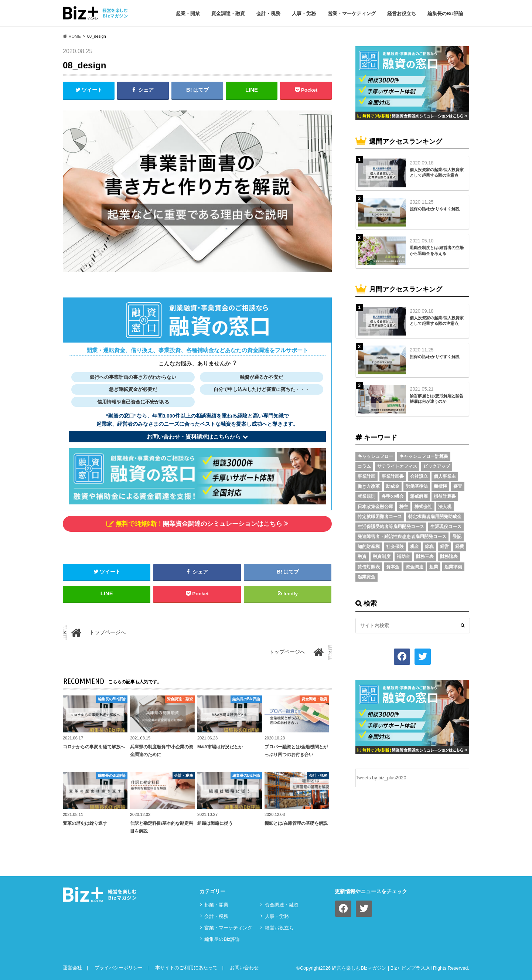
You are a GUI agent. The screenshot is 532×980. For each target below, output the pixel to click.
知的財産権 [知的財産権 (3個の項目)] (369, 547)
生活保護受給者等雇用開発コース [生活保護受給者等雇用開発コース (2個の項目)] (391, 527)
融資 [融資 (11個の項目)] (362, 557)
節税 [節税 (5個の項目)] (429, 547)
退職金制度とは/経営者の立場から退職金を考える (437, 250)
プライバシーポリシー (119, 968)
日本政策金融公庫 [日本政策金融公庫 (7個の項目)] (375, 507)
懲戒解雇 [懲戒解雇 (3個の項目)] (419, 496)
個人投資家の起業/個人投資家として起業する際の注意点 (437, 172)
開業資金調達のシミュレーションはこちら (197, 523)
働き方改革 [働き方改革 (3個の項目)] (369, 486)
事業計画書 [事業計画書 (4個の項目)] (393, 476)
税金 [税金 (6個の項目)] (415, 547)
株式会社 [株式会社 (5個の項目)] (423, 507)
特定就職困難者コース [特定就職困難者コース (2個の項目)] (380, 517)
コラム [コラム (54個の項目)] (364, 466)
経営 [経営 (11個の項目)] (444, 547)
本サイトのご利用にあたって (186, 968)
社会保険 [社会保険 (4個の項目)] (395, 547)
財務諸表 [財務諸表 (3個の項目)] (449, 557)
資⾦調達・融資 (228, 13)
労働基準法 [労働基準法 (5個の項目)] (417, 486)
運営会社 (72, 968)
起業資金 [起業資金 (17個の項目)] (366, 577)
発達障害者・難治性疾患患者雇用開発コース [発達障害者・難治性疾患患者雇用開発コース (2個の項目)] (402, 537)
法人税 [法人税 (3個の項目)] (445, 507)
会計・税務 (268, 13)
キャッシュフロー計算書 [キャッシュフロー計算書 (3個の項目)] (424, 456)
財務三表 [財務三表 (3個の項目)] (425, 557)
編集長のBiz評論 (446, 13)
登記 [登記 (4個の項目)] (457, 537)
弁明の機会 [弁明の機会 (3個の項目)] (393, 496)
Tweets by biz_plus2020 (381, 778)
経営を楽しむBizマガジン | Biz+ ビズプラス (378, 968)
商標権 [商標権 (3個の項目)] (440, 486)
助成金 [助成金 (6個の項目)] (393, 486)
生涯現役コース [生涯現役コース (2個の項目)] (446, 527)
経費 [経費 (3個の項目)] (460, 547)
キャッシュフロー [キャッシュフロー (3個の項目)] (375, 456)
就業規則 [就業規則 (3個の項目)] (366, 496)
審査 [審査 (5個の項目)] (458, 486)
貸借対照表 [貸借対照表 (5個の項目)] (369, 567)
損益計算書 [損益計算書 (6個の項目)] (445, 496)
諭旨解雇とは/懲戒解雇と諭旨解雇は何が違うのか (437, 399)
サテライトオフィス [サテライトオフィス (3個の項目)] (397, 466)
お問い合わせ (244, 968)
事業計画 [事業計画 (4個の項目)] (366, 476)
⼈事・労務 (304, 13)
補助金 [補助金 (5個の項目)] (403, 557)
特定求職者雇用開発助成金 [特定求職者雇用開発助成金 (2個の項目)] (435, 517)
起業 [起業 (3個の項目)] (434, 567)
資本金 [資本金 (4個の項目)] (393, 567)
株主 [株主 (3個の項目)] (404, 507)
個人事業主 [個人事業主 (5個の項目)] (445, 476)
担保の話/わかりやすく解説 (435, 209)
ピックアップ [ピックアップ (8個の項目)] (437, 466)
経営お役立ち (402, 13)
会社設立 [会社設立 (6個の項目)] (419, 476)
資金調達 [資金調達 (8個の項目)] (415, 567)
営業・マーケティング (352, 13)
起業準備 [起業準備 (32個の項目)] (453, 567)
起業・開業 (188, 13)
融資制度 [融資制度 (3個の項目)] (382, 557)
